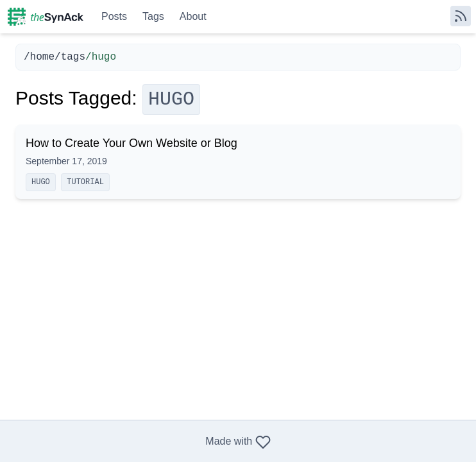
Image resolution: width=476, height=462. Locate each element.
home (42, 57)
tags (73, 57)
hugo (41, 182)
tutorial (85, 182)
